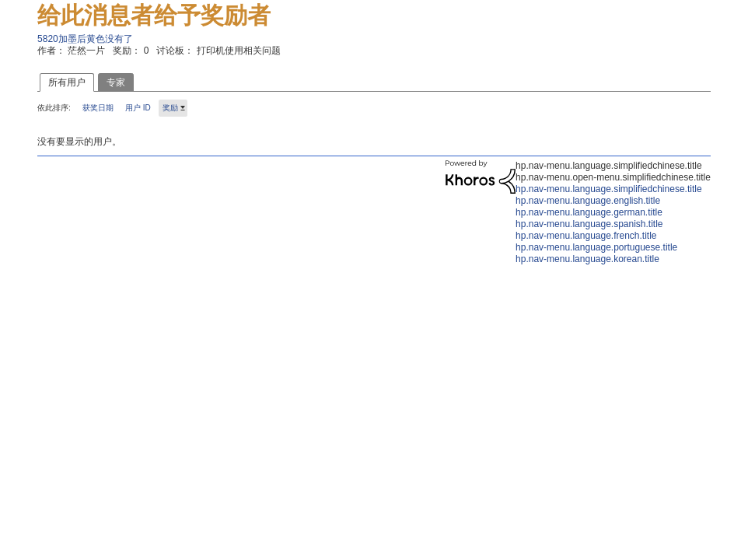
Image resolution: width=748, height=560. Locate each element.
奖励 (170, 108)
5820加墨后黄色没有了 (85, 39)
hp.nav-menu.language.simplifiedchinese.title (608, 189)
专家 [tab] (116, 82)
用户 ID (138, 108)
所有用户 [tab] (67, 82)
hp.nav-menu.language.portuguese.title (596, 247)
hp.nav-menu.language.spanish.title (589, 224)
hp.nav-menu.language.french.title (586, 236)
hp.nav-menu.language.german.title (589, 212)
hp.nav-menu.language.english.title (588, 201)
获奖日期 (98, 108)
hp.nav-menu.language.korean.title (587, 259)
